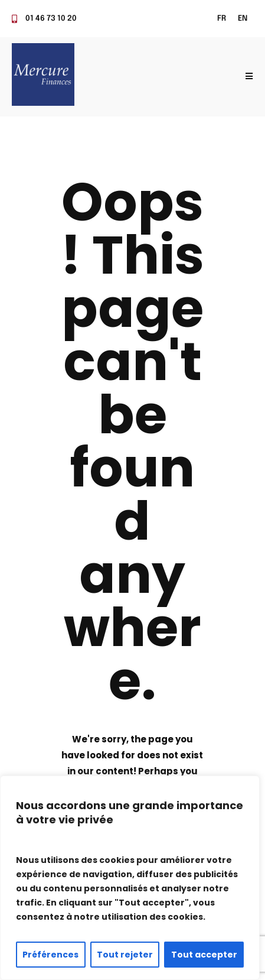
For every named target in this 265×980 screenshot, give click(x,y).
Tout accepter (204, 955)
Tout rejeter (125, 955)
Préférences (50, 955)
